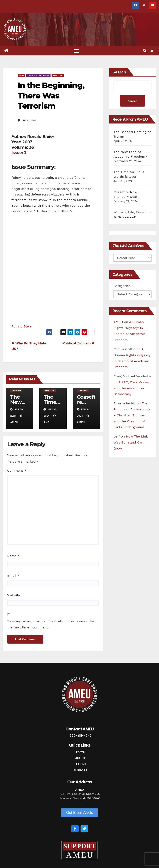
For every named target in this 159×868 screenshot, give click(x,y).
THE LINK (80, 764)
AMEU (118, 322)
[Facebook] (75, 829)
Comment (17, 471)
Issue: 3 (19, 153)
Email (13, 576)
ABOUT (80, 758)
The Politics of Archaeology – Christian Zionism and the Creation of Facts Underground (132, 415)
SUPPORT (80, 770)
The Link (58, 75)
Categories (122, 286)
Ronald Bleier (22, 326)
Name (13, 556)
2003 (21, 75)
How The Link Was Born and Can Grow (131, 442)
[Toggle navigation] (76, 51)
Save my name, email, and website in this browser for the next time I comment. (51, 624)
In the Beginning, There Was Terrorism (51, 96)
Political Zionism (78, 343)
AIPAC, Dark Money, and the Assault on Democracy (131, 388)
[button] (145, 51)
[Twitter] (84, 829)
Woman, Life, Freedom (132, 212)
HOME (80, 752)
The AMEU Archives (38, 75)
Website (14, 595)
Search (119, 72)
